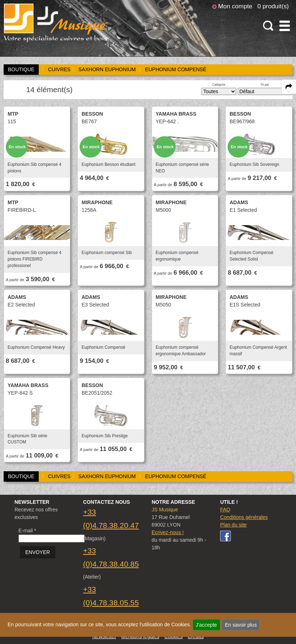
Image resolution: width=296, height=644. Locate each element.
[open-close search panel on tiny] (268, 26)
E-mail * (27, 531)
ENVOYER (38, 552)
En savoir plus (241, 625)
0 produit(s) (273, 6)
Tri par (265, 85)
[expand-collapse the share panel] (289, 87)
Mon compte (235, 6)
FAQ (225, 510)
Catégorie (219, 85)
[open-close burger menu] (285, 26)
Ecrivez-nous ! (168, 532)
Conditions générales (244, 517)
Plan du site (233, 525)
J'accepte (206, 625)
